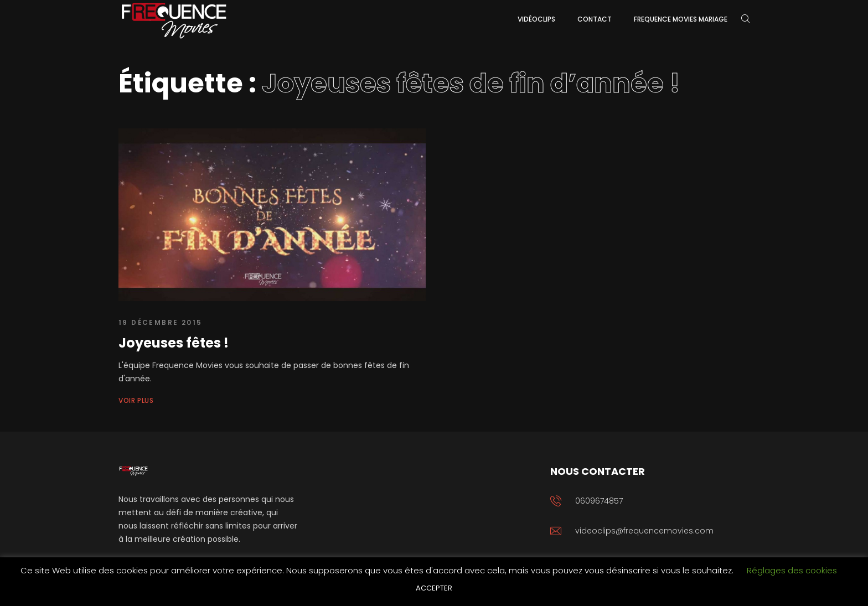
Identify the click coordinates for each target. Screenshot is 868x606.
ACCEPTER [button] (434, 588)
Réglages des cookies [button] (792, 570)
